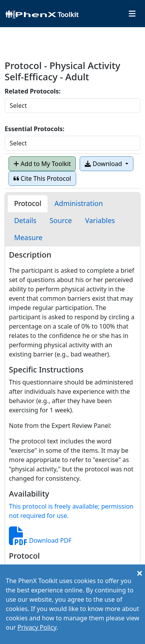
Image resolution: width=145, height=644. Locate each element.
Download (104, 164)
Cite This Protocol (42, 178)
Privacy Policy (37, 627)
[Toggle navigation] (132, 14)
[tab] (27, 203)
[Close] (140, 573)
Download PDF (40, 540)
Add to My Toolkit (42, 164)
